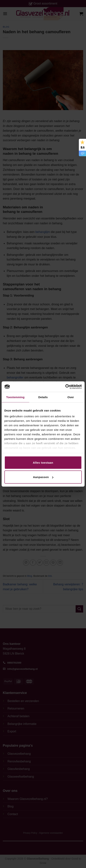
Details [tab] (43, 397)
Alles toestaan (43, 462)
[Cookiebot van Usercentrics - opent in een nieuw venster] (65, 387)
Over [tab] (71, 397)
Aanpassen (43, 477)
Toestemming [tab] (15, 397)
